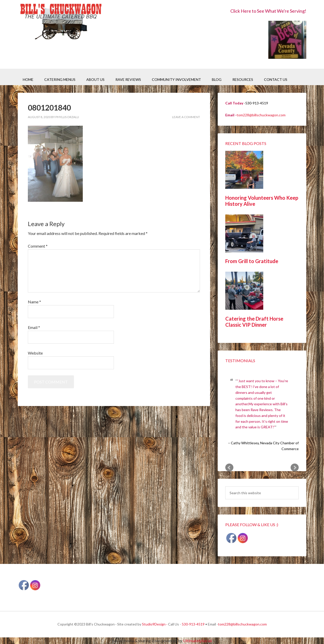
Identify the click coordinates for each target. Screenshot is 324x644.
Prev (229, 468)
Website (35, 353)
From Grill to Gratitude (252, 261)
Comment (38, 246)
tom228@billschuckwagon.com (261, 115)
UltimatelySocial (197, 641)
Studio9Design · (155, 624)
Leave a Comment (186, 117)
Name (34, 302)
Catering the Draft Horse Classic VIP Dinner (254, 322)
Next (295, 468)
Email (34, 327)
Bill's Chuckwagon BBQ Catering (61, 22)
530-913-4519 (193, 624)
